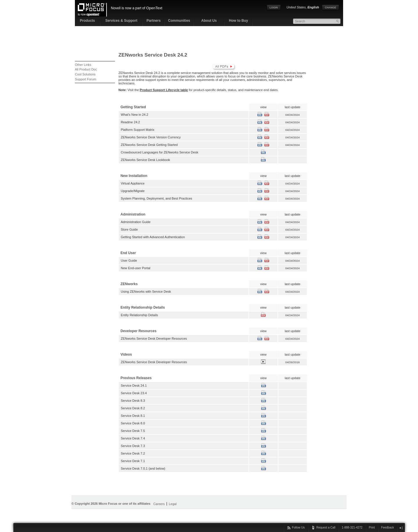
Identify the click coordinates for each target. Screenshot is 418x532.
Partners (154, 21)
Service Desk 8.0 (133, 423)
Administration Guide (136, 222)
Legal (173, 504)
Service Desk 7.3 (133, 446)
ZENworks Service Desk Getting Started (149, 145)
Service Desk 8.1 (133, 416)
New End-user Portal (136, 268)
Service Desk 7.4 (133, 438)
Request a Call (326, 528)
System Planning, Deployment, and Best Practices (156, 198)
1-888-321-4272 (352, 528)
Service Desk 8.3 (133, 401)
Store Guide (129, 229)
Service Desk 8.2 (133, 408)
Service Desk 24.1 (134, 386)
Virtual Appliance (133, 183)
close (401, 528)
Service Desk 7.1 (133, 461)
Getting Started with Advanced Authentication (153, 237)
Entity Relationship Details (139, 315)
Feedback (388, 528)
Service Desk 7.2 (133, 453)
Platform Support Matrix (138, 130)
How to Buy (239, 21)
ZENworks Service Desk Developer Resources (154, 339)
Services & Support (121, 21)
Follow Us (298, 528)
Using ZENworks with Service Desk (146, 292)
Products (87, 21)
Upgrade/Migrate (133, 191)
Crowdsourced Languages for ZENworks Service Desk (160, 152)
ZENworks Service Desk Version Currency (151, 137)
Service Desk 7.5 (133, 431)
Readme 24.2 (130, 122)
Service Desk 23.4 (134, 393)
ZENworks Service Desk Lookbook (145, 160)
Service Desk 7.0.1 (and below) (143, 468)
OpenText (154, 8)
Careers (159, 504)
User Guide (129, 260)
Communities (179, 21)
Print (372, 528)
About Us (209, 21)
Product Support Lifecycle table (164, 90)
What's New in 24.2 (135, 115)
